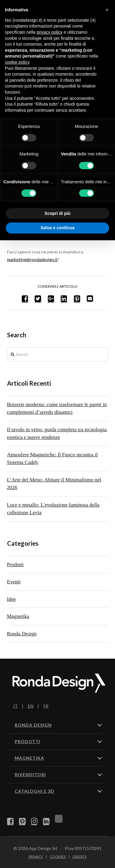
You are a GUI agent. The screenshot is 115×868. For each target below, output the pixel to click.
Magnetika (18, 616)
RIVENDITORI (30, 774)
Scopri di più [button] (57, 213)
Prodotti (15, 565)
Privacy (36, 857)
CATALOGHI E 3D (34, 791)
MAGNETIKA (29, 758)
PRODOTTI (28, 741)
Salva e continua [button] (57, 228)
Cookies (58, 857)
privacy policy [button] (50, 32)
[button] (107, 10)
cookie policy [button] (17, 62)
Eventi (14, 582)
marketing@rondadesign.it (32, 259)
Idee (11, 599)
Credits (79, 857)
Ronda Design (22, 634)
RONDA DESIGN (33, 725)
